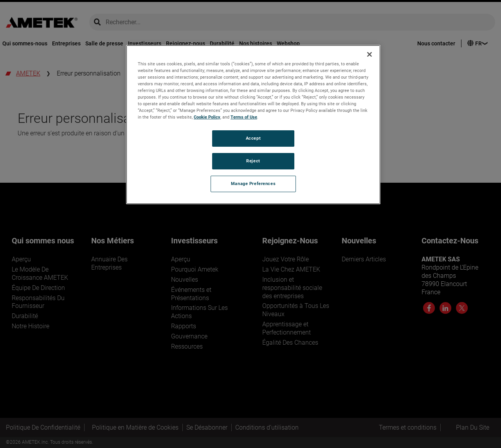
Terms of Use (244, 117)
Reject (253, 161)
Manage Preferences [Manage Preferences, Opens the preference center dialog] (253, 184)
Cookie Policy (207, 117)
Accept (253, 138)
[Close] (369, 54)
